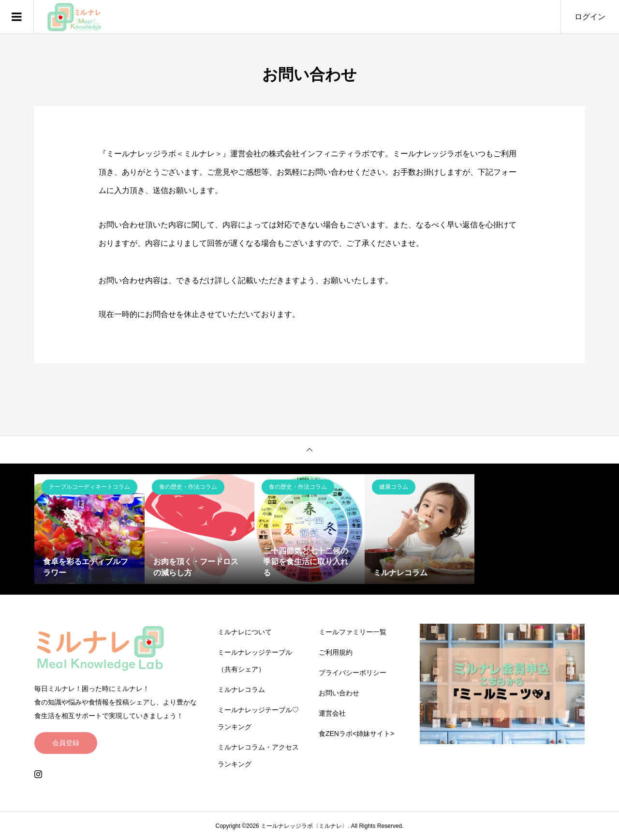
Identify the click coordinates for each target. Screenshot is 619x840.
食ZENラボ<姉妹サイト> (356, 734)
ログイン (590, 17)
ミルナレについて (245, 632)
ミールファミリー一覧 (353, 632)
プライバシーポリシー (353, 673)
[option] (89, 529)
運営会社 (332, 713)
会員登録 (66, 743)
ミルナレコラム (241, 690)
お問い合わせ (339, 693)
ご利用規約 (336, 652)
